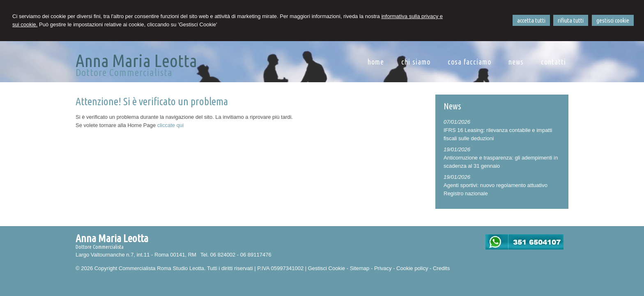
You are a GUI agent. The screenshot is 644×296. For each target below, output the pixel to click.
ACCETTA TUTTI (531, 20)
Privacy (383, 268)
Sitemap (360, 268)
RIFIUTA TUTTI (571, 20)
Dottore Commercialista (124, 73)
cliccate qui (170, 125)
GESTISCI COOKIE (613, 20)
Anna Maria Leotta (136, 60)
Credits (441, 268)
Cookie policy (412, 268)
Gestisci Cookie (327, 268)
